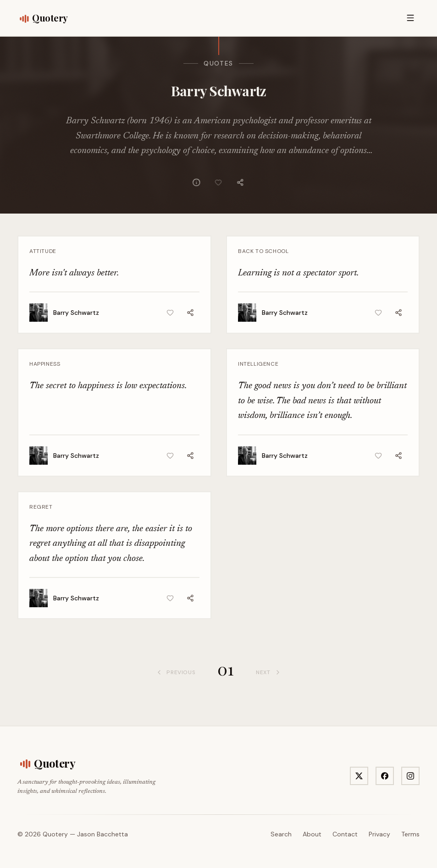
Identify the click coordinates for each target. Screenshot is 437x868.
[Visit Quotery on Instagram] (410, 776)
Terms (410, 834)
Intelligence (258, 364)
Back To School (263, 251)
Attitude (43, 251)
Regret (41, 507)
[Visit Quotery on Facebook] (385, 776)
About (312, 834)
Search (281, 834)
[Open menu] (410, 18)
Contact (345, 834)
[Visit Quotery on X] (359, 776)
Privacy (379, 834)
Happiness (45, 364)
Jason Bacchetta (102, 834)
